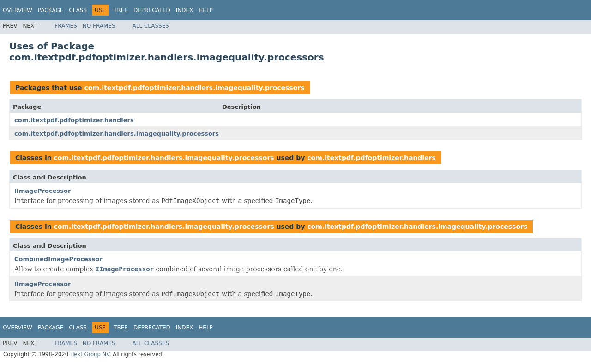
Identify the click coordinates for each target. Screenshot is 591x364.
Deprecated (152, 10)
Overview (18, 10)
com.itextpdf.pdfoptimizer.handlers (74, 120)
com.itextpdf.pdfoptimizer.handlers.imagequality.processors (194, 88)
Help (206, 10)
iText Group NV (90, 354)
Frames (66, 26)
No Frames (99, 26)
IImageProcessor (42, 191)
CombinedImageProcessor (58, 259)
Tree (121, 10)
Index (185, 10)
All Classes (151, 26)
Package (51, 10)
